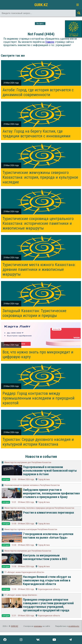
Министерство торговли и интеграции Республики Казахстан (31, 529)
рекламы (38, 626)
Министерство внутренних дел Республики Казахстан (28, 462)
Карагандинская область (49, 589)
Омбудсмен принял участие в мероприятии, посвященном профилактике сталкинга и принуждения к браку (51, 493)
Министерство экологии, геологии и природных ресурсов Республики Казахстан (39, 508)
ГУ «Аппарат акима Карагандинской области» (24, 572)
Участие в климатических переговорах (48, 512)
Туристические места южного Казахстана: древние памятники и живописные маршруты (39, 269)
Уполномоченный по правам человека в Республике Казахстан (32, 485)
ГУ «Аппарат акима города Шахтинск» (21, 595)
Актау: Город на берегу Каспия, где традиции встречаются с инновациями (36, 134)
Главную (50, 42)
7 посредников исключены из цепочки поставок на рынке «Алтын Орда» (48, 536)
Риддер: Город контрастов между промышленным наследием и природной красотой (39, 398)
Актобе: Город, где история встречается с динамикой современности (38, 92)
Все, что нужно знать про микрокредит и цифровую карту (38, 354)
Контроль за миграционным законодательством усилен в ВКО (45, 557)
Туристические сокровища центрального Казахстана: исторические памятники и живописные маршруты (38, 223)
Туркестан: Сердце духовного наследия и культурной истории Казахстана (38, 442)
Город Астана (44, 479)
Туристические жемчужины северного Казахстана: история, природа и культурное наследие (40, 177)
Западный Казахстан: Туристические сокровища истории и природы (34, 313)
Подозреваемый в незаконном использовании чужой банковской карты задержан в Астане (50, 471)
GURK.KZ (41, 5)
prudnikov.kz (74, 626)
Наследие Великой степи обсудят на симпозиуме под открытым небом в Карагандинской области (47, 580)
